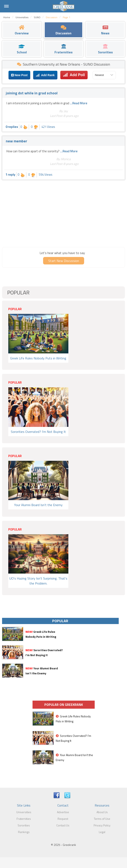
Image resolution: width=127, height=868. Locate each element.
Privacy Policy (102, 825)
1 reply (10, 175)
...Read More (79, 103)
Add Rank (45, 75)
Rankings (24, 832)
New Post (19, 75)
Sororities (24, 825)
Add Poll (74, 75)
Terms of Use (102, 819)
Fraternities (24, 819)
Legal (102, 832)
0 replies (12, 127)
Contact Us (63, 825)
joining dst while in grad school (32, 93)
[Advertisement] (63, 213)
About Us (102, 812)
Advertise (63, 812)
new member (16, 141)
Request (63, 819)
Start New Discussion (64, 261)
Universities (24, 812)
